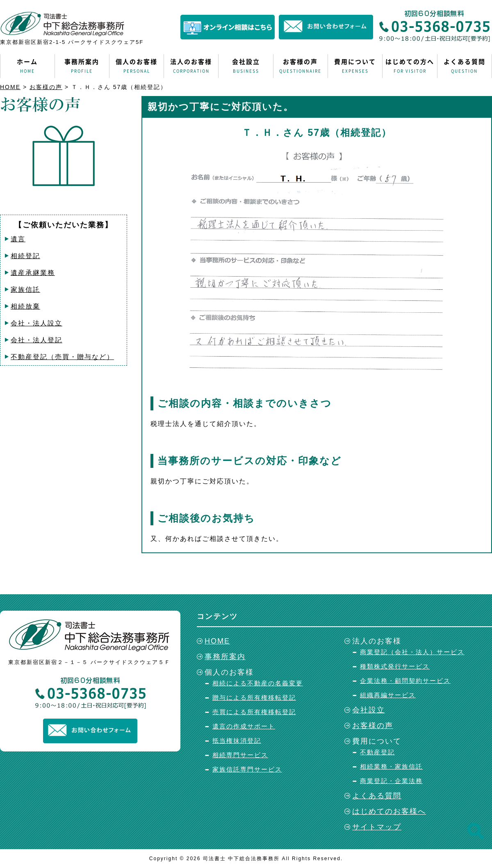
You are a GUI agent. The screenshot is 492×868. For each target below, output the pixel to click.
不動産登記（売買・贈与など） (62, 357)
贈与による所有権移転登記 (254, 697)
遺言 (18, 239)
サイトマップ (377, 827)
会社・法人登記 (36, 340)
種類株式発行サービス (395, 666)
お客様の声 (301, 66)
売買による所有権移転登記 (254, 712)
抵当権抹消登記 (237, 741)
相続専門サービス (240, 755)
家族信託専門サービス (247, 769)
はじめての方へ (410, 66)
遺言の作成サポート (244, 726)
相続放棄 (25, 306)
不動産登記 (377, 752)
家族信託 (25, 290)
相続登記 (25, 256)
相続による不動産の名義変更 (258, 683)
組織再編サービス (388, 695)
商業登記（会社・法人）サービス (412, 652)
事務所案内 (82, 66)
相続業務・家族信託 (391, 766)
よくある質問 (465, 66)
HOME (10, 87)
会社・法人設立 (36, 323)
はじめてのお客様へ (389, 811)
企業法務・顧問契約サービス (405, 681)
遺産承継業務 (33, 273)
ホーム (27, 66)
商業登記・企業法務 (391, 781)
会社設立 (246, 66)
